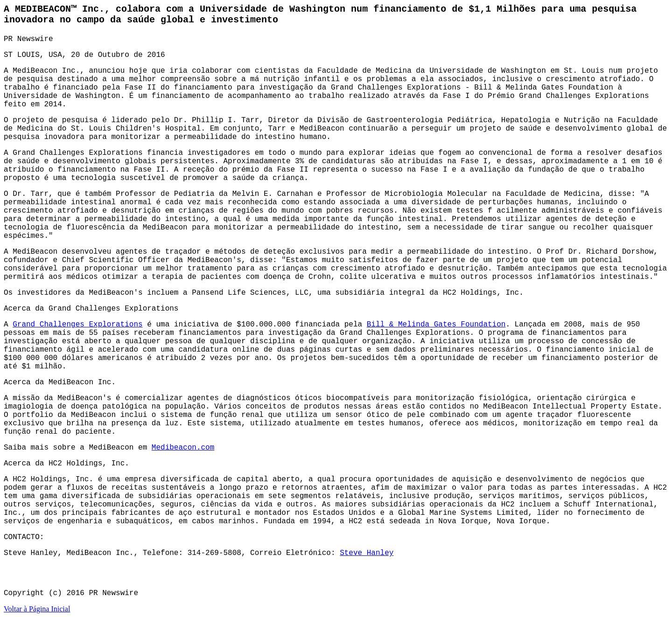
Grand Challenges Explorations (77, 325)
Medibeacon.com (183, 448)
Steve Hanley (367, 553)
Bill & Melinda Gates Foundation (436, 325)
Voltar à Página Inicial (37, 609)
